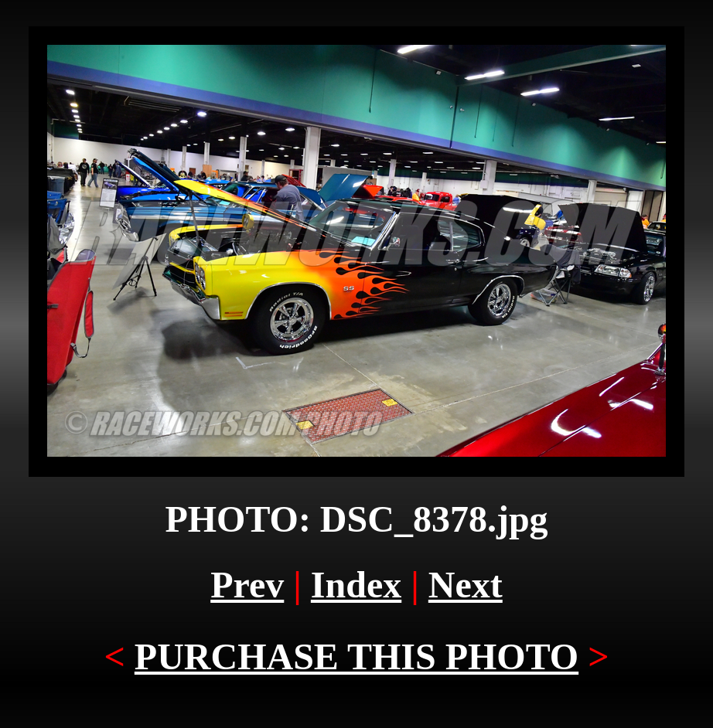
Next (466, 585)
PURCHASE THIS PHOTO (356, 657)
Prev (247, 585)
